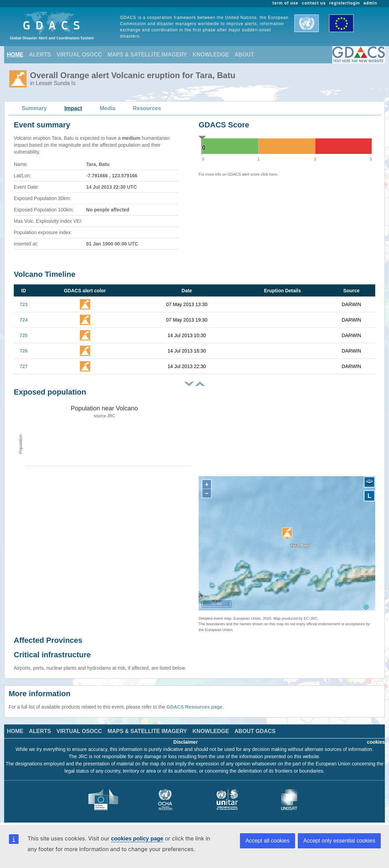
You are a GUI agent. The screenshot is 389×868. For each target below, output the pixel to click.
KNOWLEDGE (211, 55)
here (273, 174)
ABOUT (244, 55)
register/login (344, 3)
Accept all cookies (267, 841)
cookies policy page (137, 839)
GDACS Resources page (194, 707)
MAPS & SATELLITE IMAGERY (147, 55)
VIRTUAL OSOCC (79, 55)
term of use (286, 3)
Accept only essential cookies (339, 841)
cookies (376, 742)
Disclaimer (186, 742)
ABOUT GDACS (255, 731)
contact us (314, 3)
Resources (147, 108)
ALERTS (40, 55)
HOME (15, 55)
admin (370, 3)
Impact (73, 108)
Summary (34, 108)
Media (108, 108)
